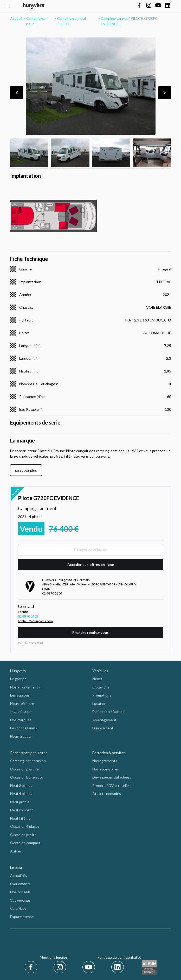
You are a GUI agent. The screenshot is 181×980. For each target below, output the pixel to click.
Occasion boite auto (27, 777)
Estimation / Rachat (108, 712)
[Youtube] (90, 967)
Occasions (101, 687)
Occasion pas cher (25, 769)
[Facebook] (32, 967)
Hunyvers (18, 671)
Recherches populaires (29, 753)
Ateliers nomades (107, 794)
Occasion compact (25, 843)
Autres (16, 851)
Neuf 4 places (21, 794)
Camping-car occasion (28, 761)
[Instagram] (61, 967)
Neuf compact (22, 810)
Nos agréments (105, 761)
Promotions (102, 695)
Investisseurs (21, 712)
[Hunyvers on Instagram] (149, 6)
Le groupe (18, 679)
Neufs (97, 679)
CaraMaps (18, 908)
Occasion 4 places (25, 826)
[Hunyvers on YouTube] (158, 6)
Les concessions (24, 728)
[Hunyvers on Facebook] (139, 6)
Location (99, 703)
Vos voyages (20, 900)
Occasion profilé (23, 835)
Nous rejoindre (22, 703)
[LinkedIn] (118, 967)
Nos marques (21, 720)
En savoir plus (26, 470)
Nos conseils (20, 892)
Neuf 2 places (21, 785)
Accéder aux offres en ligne (91, 564)
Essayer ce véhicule (90, 550)
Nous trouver (21, 736)
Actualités (19, 875)
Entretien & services (109, 753)
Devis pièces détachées (112, 777)
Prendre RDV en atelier (111, 785)
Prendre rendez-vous (90, 632)
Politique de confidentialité (119, 957)
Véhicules (100, 671)
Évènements (20, 884)
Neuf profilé (20, 802)
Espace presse (22, 917)
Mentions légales (54, 957)
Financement (103, 728)
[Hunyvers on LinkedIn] (168, 6)
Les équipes (20, 695)
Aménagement (104, 720)
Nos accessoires (106, 769)
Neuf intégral (21, 818)
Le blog (16, 867)
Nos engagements (25, 687)
